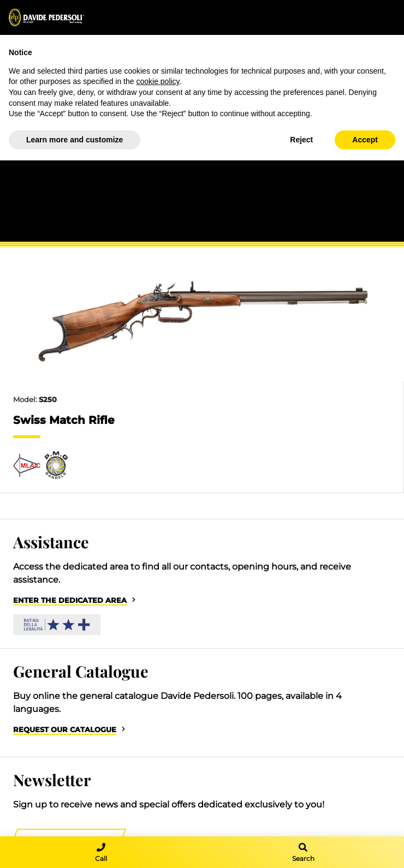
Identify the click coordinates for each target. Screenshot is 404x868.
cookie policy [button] (158, 81)
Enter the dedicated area (70, 600)
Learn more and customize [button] (75, 140)
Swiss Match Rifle (64, 420)
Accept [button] (365, 140)
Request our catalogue (65, 730)
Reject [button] (301, 140)
